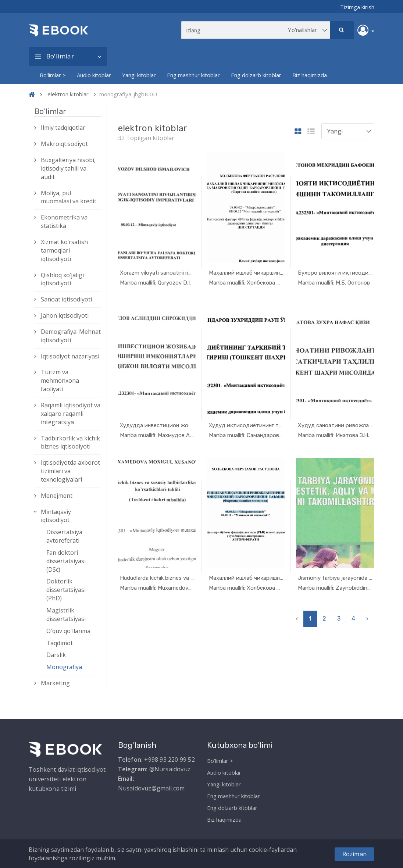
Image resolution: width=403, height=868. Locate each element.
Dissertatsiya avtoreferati (64, 536)
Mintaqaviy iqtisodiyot (56, 516)
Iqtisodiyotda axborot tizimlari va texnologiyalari (70, 471)
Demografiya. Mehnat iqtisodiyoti (71, 336)
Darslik (56, 655)
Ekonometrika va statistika (64, 222)
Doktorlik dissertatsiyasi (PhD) (66, 590)
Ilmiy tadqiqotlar (63, 128)
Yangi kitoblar (139, 75)
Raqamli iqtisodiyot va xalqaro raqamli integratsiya (71, 414)
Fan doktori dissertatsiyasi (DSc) (66, 561)
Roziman (354, 854)
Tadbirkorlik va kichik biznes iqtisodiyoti (70, 442)
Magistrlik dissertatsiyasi (66, 615)
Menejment (57, 496)
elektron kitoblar (68, 94)
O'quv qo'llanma (68, 631)
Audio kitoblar (94, 75)
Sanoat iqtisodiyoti (66, 299)
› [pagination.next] (367, 619)
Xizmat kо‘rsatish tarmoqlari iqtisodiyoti (64, 250)
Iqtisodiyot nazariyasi (70, 356)
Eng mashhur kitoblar (193, 75)
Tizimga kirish (357, 7)
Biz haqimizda (310, 75)
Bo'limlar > (53, 75)
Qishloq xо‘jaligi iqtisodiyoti (62, 279)
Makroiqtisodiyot (64, 144)
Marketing (55, 683)
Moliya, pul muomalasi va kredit (69, 197)
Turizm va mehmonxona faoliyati (60, 381)
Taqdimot (60, 643)
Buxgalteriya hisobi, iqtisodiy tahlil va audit (68, 168)
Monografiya (64, 667)
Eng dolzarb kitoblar (256, 75)
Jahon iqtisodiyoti (65, 315)
